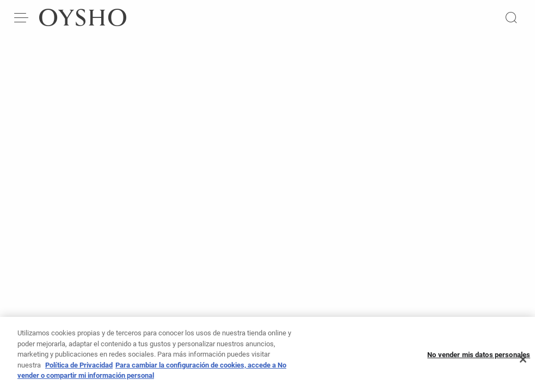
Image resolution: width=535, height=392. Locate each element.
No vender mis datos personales (479, 360)
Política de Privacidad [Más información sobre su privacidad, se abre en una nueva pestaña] (79, 370)
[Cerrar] (523, 364)
